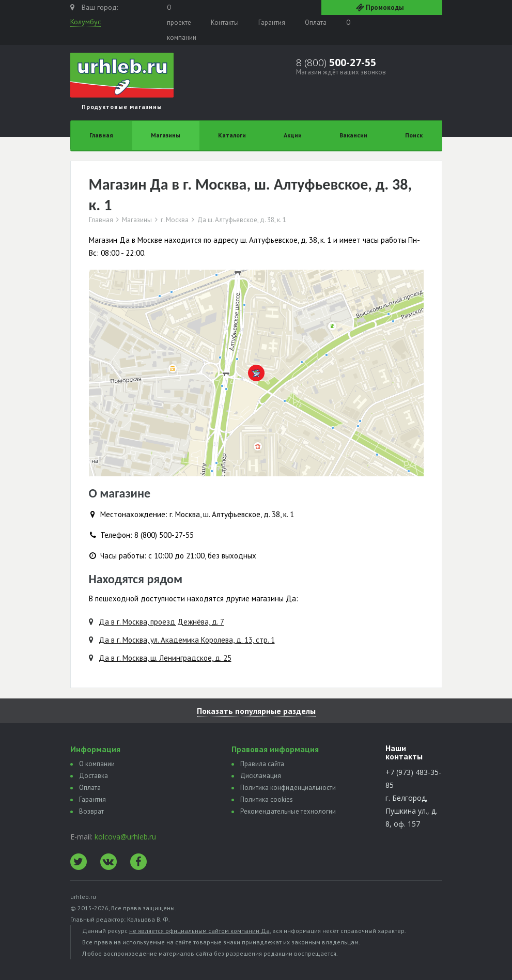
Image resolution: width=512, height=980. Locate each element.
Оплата (316, 22)
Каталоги (232, 135)
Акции (293, 135)
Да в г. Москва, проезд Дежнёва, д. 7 (161, 622)
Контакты (225, 22)
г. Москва (175, 220)
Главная (101, 135)
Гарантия (272, 22)
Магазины (166, 135)
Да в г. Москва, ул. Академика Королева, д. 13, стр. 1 (187, 640)
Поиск (414, 135)
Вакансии (353, 135)
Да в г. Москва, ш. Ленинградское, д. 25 (165, 658)
